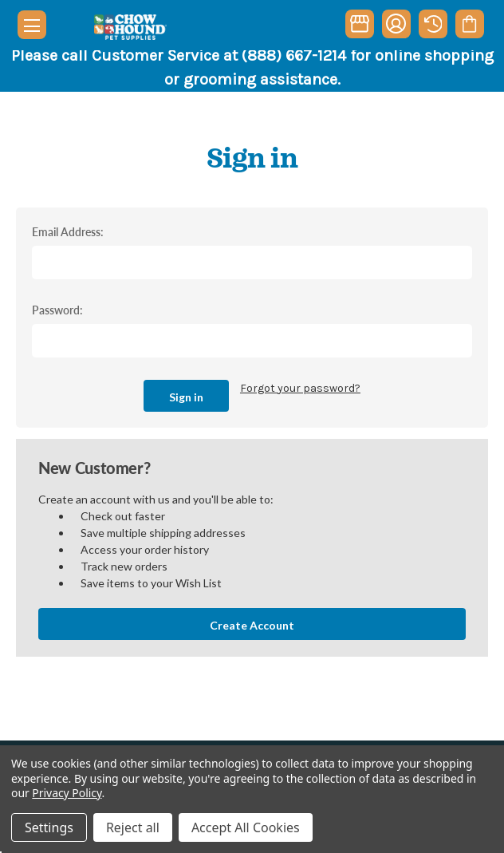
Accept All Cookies (246, 827)
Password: (57, 310)
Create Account (252, 625)
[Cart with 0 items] (469, 24)
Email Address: (68, 231)
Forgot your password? (300, 388)
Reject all (133, 827)
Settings (49, 827)
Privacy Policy (67, 793)
